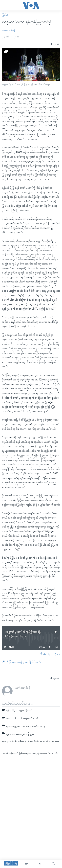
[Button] (55, 44)
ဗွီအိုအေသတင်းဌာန (17, 636)
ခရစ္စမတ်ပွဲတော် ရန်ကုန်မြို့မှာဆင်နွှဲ (23, 632)
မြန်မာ (5, 15)
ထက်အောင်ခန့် (9, 30)
